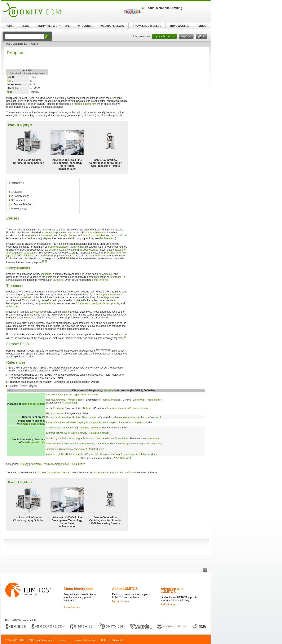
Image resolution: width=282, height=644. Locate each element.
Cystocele (96, 428)
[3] (125, 337)
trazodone (120, 250)
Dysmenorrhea (154, 444)
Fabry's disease (68, 235)
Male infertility (155, 400)
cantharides (30, 253)
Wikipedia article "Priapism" (106, 473)
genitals (108, 390)
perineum (119, 334)
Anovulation (111, 454)
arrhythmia (12, 306)
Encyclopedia (20, 44)
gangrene (58, 280)
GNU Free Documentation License (53, 473)
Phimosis (58, 408)
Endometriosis (54, 428)
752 (128, 458)
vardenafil (94, 256)
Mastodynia (121, 417)
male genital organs (33, 404)
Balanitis (88, 408)
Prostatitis (93, 394)
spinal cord (122, 235)
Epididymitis (139, 400)
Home (7, 44)
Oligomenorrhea (86, 444)
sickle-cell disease (95, 233)
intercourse (52, 449)
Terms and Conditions (84, 640)
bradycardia (98, 303)
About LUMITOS (125, 589)
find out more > (72, 607)
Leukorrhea (153, 438)
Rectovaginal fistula (98, 433)
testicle (50, 400)
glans (14, 318)
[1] (43, 261)
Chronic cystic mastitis (58, 417)
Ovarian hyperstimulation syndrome (139, 454)
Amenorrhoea (69, 444)
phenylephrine (106, 297)
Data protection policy (112, 640)
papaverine (77, 247)
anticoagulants (14, 253)
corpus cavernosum (111, 295)
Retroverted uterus (93, 438)
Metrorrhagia (138, 444)
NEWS (25, 26)
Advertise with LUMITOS (172, 590)
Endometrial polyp (71, 438)
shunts (66, 312)
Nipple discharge (139, 417)
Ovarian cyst (53, 438)
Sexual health (77, 464)
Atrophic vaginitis (55, 454)
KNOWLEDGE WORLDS (147, 26)
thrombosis (105, 274)
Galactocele (156, 417)
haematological (52, 233)
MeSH (10, 92)
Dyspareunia (66, 449)
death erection (107, 238)
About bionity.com (78, 589)
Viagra (69, 256)
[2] (46, 261)
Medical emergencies (56, 464)
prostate (50, 394)
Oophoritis (95, 422)
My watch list (143, 36)
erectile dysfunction (58, 247)
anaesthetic (26, 297)
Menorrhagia (102, 444)
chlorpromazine (57, 250)
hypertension (83, 303)
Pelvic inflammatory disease (61, 422)
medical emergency (85, 104)
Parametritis (125, 422)
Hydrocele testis (75, 400)
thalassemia (46, 235)
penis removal (100, 280)
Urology (24, 464)
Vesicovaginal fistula (76, 433)
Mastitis (76, 417)
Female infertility (95, 454)
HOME (9, 26)
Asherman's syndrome (116, 438)
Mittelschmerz (96, 449)
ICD (9, 77)
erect (113, 98)
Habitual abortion (75, 454)
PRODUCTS (85, 26)
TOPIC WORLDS (179, 26)
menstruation (53, 444)
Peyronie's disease (139, 408)
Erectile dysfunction (117, 408)
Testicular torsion (112, 400)
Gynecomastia (90, 417)
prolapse (84, 428)
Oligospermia (69, 403)
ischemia (46, 274)
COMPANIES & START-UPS (53, 26)
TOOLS (202, 26)
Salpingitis (82, 422)
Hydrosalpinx (110, 422)
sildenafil (48, 256)
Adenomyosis (70, 428)
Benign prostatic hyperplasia (71, 394)
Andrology (36, 464)
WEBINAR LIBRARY (113, 26)
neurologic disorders (94, 235)
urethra (30, 318)
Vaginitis (138, 422)
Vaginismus (80, 449)
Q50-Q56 (120, 458)
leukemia (33, 235)
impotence (116, 277)
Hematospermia (54, 413)
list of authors (128, 473)
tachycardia (113, 303)
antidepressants (89, 250)
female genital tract (34, 442)
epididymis (60, 400)
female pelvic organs (33, 424)
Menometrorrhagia (120, 444)
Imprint (62, 640)
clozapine (73, 250)
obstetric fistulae (55, 433)
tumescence (37, 312)
